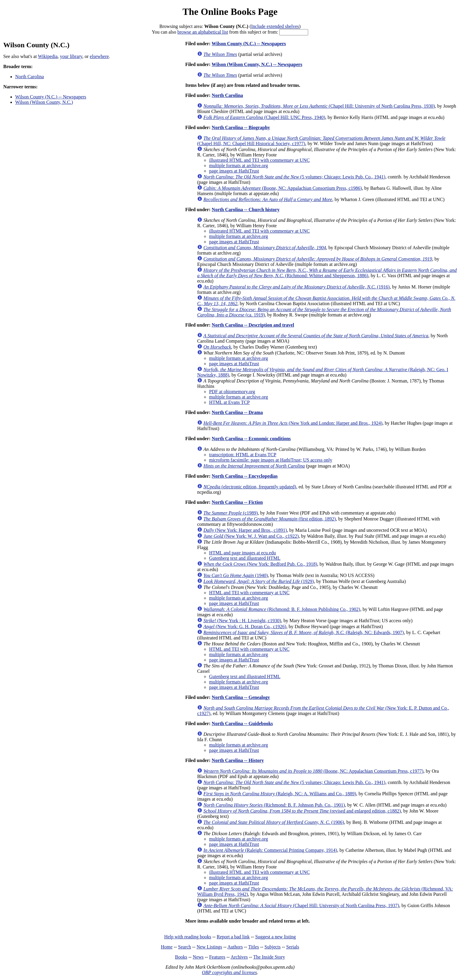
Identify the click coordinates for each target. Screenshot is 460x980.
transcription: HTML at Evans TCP (243, 455)
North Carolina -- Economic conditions (251, 439)
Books (181, 957)
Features (217, 957)
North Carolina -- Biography (241, 127)
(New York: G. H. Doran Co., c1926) (245, 627)
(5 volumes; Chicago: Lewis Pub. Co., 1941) (294, 177)
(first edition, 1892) (270, 519)
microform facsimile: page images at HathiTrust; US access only (271, 460)
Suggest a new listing (275, 937)
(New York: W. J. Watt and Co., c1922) (251, 536)
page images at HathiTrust (234, 171)
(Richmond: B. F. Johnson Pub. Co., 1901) (274, 805)
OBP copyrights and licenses (229, 972)
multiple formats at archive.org (238, 166)
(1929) (259, 581)
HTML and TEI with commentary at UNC (249, 593)
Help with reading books (188, 937)
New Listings (209, 947)
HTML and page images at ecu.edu (242, 553)
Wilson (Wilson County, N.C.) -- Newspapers (257, 64)
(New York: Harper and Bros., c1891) (245, 530)
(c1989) (231, 513)
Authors (235, 947)
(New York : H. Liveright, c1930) (242, 621)
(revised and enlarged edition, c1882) (302, 811)
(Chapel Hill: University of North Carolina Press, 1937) (301, 905)
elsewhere (99, 56)
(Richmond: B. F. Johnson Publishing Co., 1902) (282, 609)
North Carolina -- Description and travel (253, 325)
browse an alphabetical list (203, 32)
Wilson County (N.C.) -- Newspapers (51, 97)
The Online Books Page (230, 12)
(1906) (274, 822)
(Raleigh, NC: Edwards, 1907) (304, 632)
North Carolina (29, 77)
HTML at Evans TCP (229, 402)
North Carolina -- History (238, 760)
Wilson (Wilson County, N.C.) (44, 102)
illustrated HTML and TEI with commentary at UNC (259, 160)
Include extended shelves (275, 26)
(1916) (297, 287)
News (198, 957)
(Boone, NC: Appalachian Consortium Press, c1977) (313, 771)
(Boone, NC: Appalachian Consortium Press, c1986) (283, 188)
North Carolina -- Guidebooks (242, 723)
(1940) (236, 575)
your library (71, 56)
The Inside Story (269, 957)
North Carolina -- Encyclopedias (245, 476)
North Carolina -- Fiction (237, 502)
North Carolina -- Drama (237, 412)
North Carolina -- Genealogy (241, 697)
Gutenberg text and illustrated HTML (245, 558)
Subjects (272, 947)
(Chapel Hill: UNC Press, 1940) (264, 117)
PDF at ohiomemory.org (232, 392)
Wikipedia (48, 56)
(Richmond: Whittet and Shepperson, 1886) (327, 273)
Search (185, 947)
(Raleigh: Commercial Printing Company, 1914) (270, 850)
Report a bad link (233, 937)
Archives (239, 957)
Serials (293, 947)
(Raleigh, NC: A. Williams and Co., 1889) (280, 794)
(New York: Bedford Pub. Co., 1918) (260, 564)
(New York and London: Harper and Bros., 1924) (293, 423)
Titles (254, 947)
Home (167, 947)
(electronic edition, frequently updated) (250, 487)
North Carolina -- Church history (246, 210)
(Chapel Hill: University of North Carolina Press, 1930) (319, 106)
